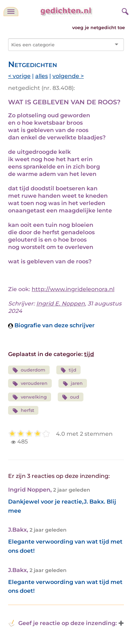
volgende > (68, 76)
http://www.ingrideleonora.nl (73, 289)
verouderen (30, 384)
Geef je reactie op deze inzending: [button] (62, 623)
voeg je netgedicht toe (99, 28)
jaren (73, 384)
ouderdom (29, 370)
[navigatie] (11, 12)
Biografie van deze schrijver (51, 325)
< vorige (19, 76)
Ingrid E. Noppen (61, 304)
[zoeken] (124, 11)
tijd (89, 354)
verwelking (30, 397)
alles (42, 76)
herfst (23, 411)
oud (71, 397)
